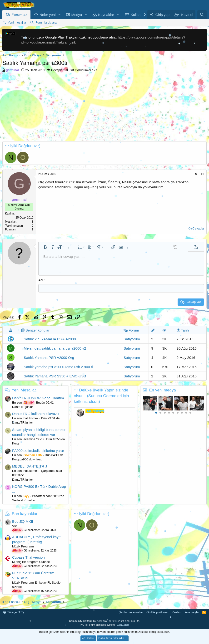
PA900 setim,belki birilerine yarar (38, 451)
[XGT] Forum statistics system (105, 625)
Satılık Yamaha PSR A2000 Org (49, 358)
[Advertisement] (104, 108)
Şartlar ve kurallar (131, 612)
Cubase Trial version (28, 557)
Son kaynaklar (25, 514)
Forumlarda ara (46, 22)
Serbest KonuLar (24, 500)
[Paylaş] (196, 174)
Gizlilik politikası (157, 612)
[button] (59, 15)
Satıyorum (132, 339)
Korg (15, 443)
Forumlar (19, 15)
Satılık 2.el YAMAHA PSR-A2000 (50, 339)
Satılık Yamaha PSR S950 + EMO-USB (55, 376)
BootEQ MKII (23, 521)
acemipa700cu (34, 439)
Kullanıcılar (139, 15)
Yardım (177, 612)
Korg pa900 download (27, 459)
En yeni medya (162, 390)
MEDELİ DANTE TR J (30, 466)
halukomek (31, 418)
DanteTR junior (22, 407)
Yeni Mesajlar (24, 390)
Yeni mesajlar (17, 22)
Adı (41, 280)
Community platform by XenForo (104, 621)
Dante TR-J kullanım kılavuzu (35, 414)
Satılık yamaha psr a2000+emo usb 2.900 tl (58, 367)
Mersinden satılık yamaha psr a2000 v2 (55, 348)
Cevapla (198, 228)
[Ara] (202, 15)
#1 (202, 174)
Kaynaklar (106, 15)
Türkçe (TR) (14, 612)
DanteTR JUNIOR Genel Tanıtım (38, 398)
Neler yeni (48, 15)
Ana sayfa (192, 612)
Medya (77, 15)
